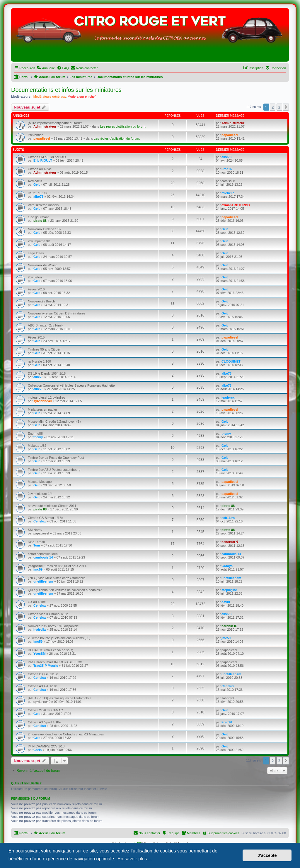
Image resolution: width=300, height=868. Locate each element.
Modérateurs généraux (50, 97)
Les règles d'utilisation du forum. (123, 126)
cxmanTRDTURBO (236, 205)
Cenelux (40, 521)
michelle (228, 193)
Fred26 (227, 169)
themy (38, 437)
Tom (37, 545)
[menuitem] (46, 68)
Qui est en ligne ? (26, 783)
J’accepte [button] (267, 855)
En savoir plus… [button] (135, 859)
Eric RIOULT (43, 160)
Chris (37, 750)
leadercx (228, 397)
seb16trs (228, 518)
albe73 (226, 157)
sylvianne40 (42, 401)
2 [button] (273, 107)
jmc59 (38, 569)
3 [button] (279, 107)
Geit (36, 185)
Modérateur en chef (82, 97)
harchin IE (229, 626)
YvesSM (40, 654)
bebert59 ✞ (230, 542)
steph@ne (229, 590)
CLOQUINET (231, 361)
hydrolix (40, 630)
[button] (286, 107)
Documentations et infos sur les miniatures (66, 90)
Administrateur (45, 126)
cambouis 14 (43, 557)
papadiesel (42, 138)
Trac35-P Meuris (46, 666)
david (226, 602)
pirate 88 (40, 221)
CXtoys (227, 566)
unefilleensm (43, 581)
